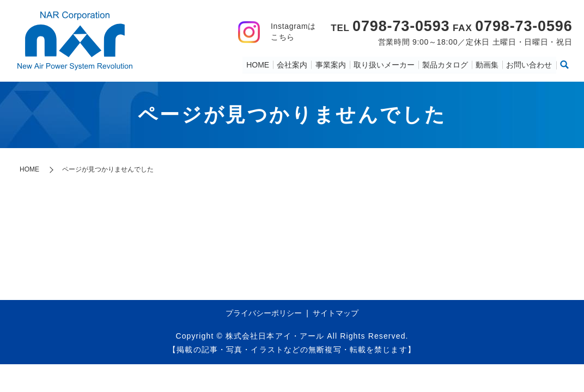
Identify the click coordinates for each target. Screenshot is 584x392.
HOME (259, 64)
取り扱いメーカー (385, 64)
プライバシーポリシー (264, 313)
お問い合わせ (530, 64)
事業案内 (331, 64)
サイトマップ (336, 313)
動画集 (488, 64)
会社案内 (293, 64)
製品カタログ (446, 64)
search (564, 65)
